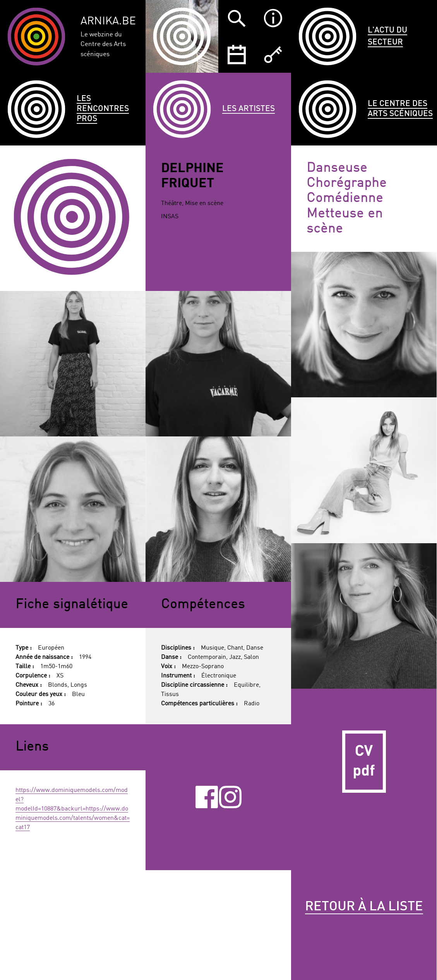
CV (364, 761)
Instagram (230, 797)
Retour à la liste (364, 907)
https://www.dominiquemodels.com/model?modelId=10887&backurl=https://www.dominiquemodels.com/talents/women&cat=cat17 (73, 809)
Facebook (207, 797)
